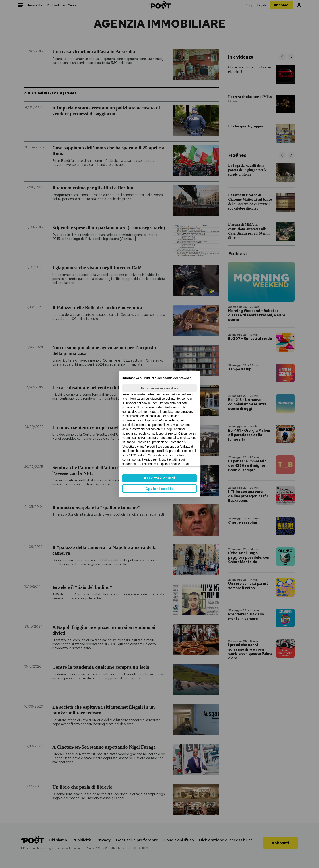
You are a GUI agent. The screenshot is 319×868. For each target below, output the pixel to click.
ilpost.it (163, 459)
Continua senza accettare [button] (159, 388)
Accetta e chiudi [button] (159, 478)
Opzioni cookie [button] (160, 489)
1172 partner (138, 455)
